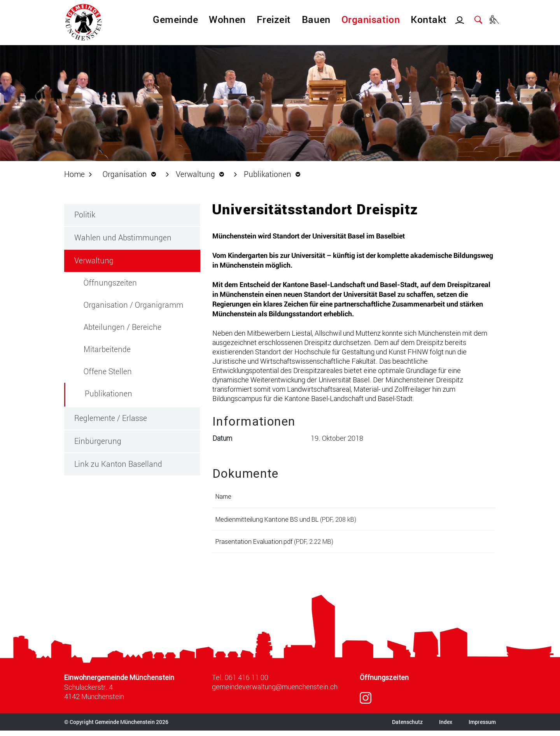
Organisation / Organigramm (133, 305)
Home (74, 174)
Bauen (316, 19)
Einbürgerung (98, 441)
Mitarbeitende (107, 349)
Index (446, 727)
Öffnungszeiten (110, 282)
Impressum (482, 727)
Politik (85, 214)
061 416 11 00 (247, 683)
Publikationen (131, 393)
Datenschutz (407, 727)
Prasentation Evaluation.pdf (254, 544)
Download (463, 521)
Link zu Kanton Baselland (118, 464)
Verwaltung (94, 260)
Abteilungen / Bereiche (122, 327)
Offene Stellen (108, 371)
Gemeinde (175, 19)
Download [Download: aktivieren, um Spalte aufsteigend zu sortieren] (448, 496)
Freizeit (274, 19)
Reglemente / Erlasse (111, 418)
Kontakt (429, 19)
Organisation (371, 19)
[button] (131, 174)
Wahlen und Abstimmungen (123, 237)
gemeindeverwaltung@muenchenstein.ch (275, 692)
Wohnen (227, 19)
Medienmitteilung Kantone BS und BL (267, 519)
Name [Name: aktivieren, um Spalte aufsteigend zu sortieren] (223, 496)
